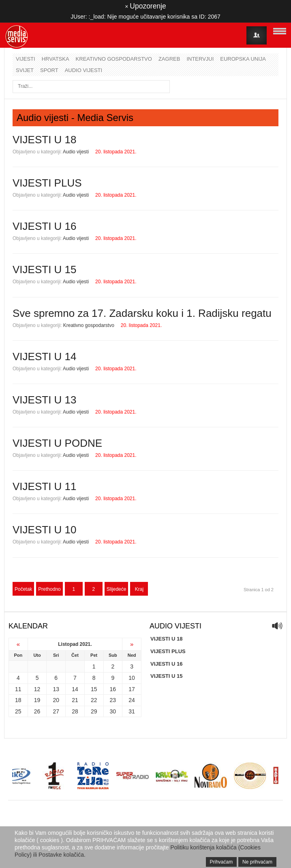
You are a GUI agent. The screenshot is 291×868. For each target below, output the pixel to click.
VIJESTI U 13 (45, 400)
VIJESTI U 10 (45, 530)
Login (257, 35)
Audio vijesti (83, 70)
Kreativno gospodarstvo (114, 59)
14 (75, 689)
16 (113, 689)
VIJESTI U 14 (45, 357)
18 (18, 700)
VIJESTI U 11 (45, 486)
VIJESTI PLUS (47, 183)
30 (113, 711)
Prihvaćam (221, 862)
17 (132, 689)
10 (132, 678)
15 (94, 689)
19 (37, 700)
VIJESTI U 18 (45, 140)
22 (94, 700)
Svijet (25, 70)
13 (56, 689)
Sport (49, 70)
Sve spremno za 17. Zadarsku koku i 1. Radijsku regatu (142, 313)
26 (37, 711)
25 (18, 711)
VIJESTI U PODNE (57, 443)
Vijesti (26, 59)
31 (132, 711)
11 (18, 689)
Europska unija (243, 59)
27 (56, 711)
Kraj (139, 589)
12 (37, 689)
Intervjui (200, 59)
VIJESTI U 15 (45, 270)
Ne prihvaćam (257, 862)
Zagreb (169, 59)
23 (113, 700)
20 (56, 700)
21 (75, 700)
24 (132, 700)
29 (94, 711)
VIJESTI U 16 (45, 226)
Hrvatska (56, 59)
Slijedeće (117, 589)
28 (75, 711)
